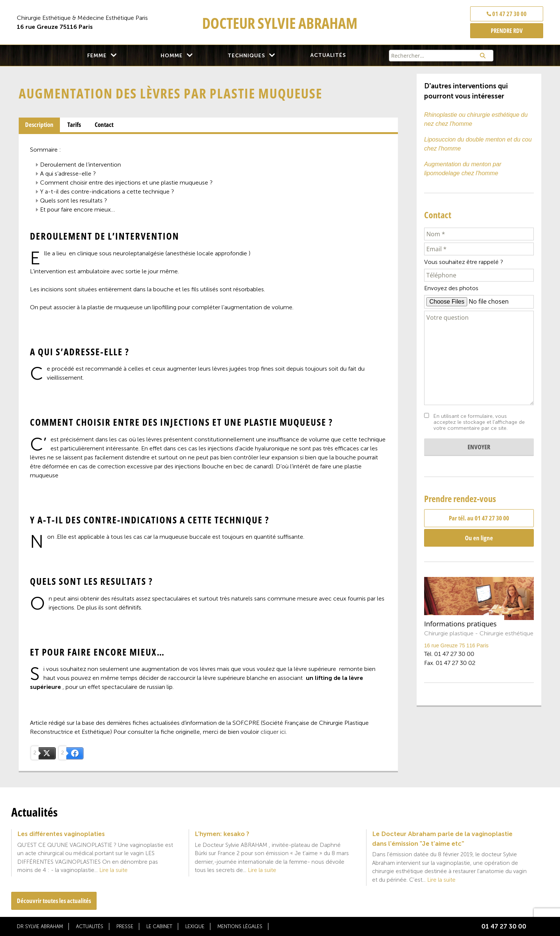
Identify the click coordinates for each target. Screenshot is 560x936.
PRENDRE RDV (507, 31)
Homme (172, 56)
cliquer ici (273, 732)
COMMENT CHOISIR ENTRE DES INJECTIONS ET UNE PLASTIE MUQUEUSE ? (126, 183)
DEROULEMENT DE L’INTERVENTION (80, 165)
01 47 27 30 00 (507, 14)
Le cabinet (159, 926)
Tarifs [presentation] (74, 124)
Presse (125, 926)
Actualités (328, 55)
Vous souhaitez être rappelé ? (464, 262)
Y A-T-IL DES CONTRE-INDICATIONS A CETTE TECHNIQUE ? (107, 192)
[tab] (39, 125)
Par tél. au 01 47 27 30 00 (479, 518)
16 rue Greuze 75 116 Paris (456, 645)
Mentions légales (240, 926)
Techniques (246, 56)
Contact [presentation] (104, 124)
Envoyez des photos (451, 288)
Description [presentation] (39, 124)
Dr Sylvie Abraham (40, 926)
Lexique (195, 926)
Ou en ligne (479, 538)
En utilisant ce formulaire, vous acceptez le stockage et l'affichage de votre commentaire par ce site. (479, 422)
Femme (97, 56)
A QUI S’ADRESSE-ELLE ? (68, 174)
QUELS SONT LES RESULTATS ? (74, 200)
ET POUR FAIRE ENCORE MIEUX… (77, 209)
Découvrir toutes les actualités (54, 901)
